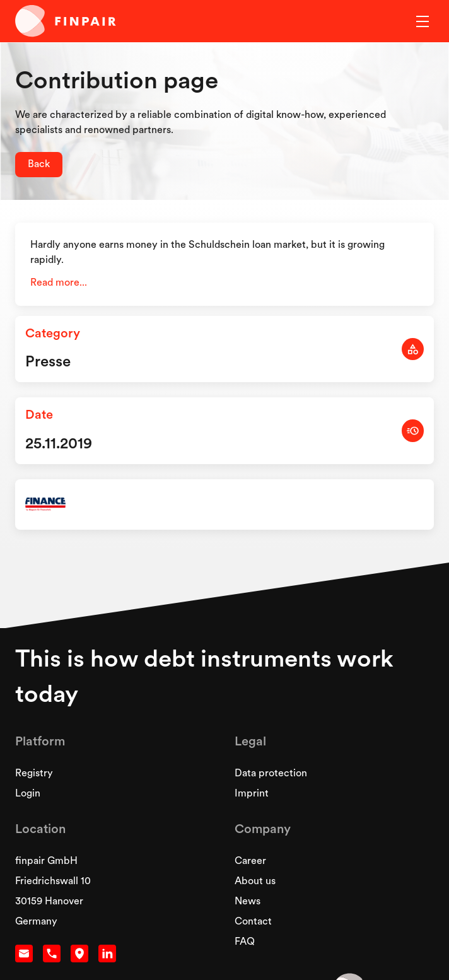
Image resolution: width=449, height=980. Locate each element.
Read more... (59, 283)
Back (39, 165)
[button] (420, 21)
